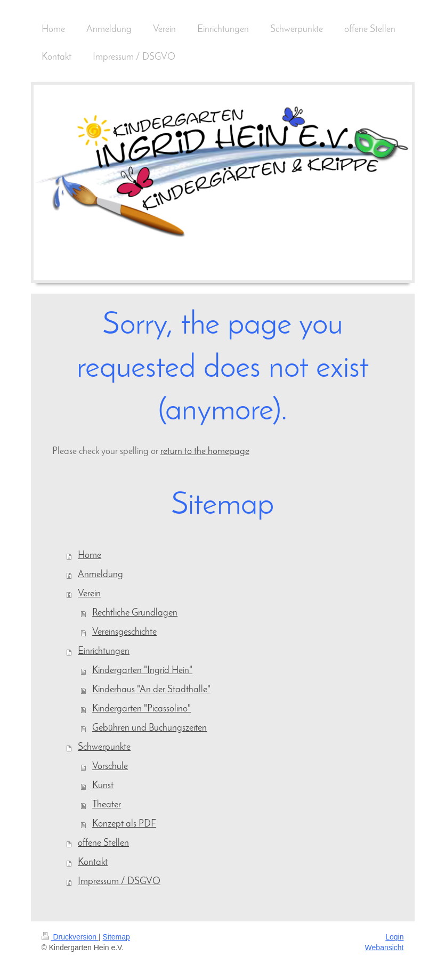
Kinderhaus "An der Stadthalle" (151, 690)
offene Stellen (103, 843)
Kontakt (93, 862)
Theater (107, 805)
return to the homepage (205, 452)
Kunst (103, 786)
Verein (89, 594)
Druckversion (70, 937)
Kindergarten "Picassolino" (141, 709)
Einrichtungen (104, 651)
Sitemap (116, 937)
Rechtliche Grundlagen (135, 613)
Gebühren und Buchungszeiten (149, 728)
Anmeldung (100, 575)
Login (394, 937)
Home (90, 556)
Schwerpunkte (104, 747)
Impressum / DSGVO (119, 882)
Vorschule (110, 767)
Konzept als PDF (124, 824)
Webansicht (385, 947)
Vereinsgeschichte (124, 632)
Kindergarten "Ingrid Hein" (142, 671)
